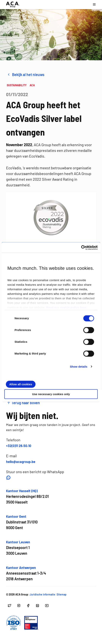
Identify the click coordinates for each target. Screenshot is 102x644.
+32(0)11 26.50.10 (19, 446)
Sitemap (62, 594)
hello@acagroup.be (21, 462)
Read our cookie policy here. (67, 308)
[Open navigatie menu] (94, 4)
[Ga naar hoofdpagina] (13, 5)
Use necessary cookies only (51, 394)
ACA (32, 85)
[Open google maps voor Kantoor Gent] (22, 522)
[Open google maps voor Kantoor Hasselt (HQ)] (27, 497)
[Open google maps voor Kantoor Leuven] (18, 548)
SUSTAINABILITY (17, 85)
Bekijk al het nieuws (26, 75)
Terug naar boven (23, 403)
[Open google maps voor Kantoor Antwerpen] (26, 573)
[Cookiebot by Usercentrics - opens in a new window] (81, 248)
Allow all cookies (21, 384)
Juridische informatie (42, 594)
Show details (79, 367)
